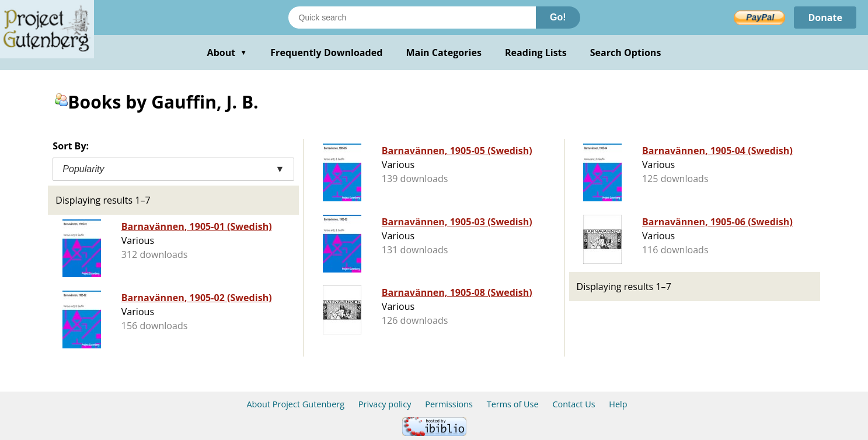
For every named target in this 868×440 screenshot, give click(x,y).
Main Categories (444, 53)
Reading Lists (536, 53)
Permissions (449, 404)
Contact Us (574, 404)
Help (618, 404)
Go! (558, 17)
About (227, 53)
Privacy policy (385, 404)
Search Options (626, 53)
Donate (825, 18)
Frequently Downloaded (326, 53)
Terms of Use (513, 404)
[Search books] (412, 18)
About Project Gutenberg (295, 404)
